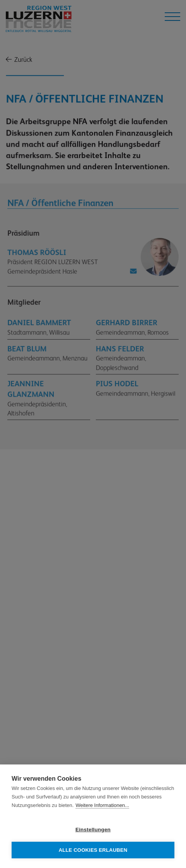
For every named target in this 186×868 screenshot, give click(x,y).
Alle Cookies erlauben (93, 850)
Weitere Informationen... (102, 805)
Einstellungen (93, 830)
